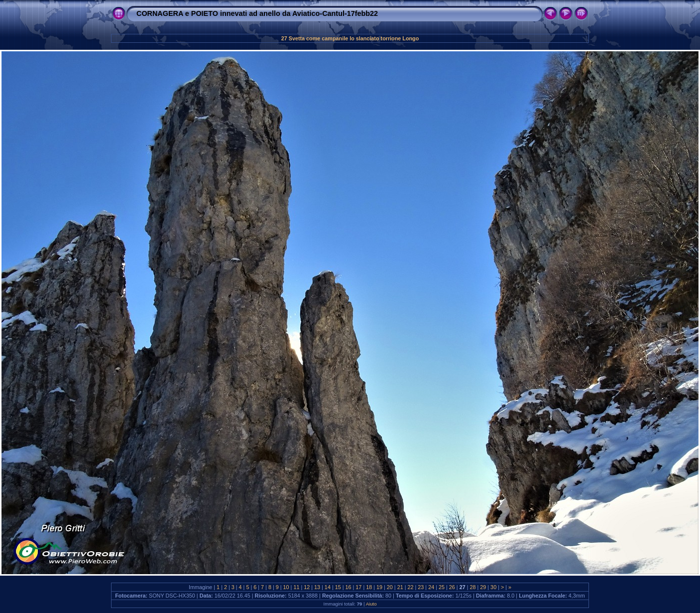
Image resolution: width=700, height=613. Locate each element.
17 (358, 587)
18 (369, 587)
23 (421, 587)
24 (431, 587)
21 (400, 587)
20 (390, 587)
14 (328, 587)
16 (349, 587)
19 (379, 587)
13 (317, 587)
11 (296, 587)
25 (442, 587)
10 (286, 587)
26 (452, 587)
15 (338, 587)
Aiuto (371, 604)
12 (307, 587)
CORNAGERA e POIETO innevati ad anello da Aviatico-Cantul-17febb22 (257, 13)
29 (483, 587)
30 (493, 587)
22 (411, 587)
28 (472, 587)
